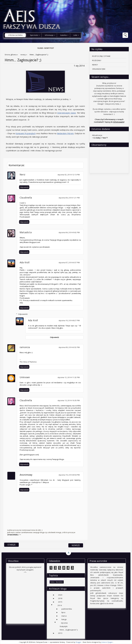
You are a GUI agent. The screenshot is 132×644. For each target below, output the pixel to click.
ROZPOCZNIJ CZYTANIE (101, 56)
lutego (64, 619)
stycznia (64, 623)
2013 (60, 633)
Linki (75, 35)
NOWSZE (76, 545)
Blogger (79, 642)
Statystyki (64, 626)
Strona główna (15, 35)
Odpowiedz (24, 187)
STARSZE (11, 545)
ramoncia (25, 347)
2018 (60, 598)
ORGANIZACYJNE (99, 69)
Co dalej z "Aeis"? (101, 138)
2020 (60, 595)
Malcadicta (26, 232)
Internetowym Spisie (67, 113)
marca (64, 616)
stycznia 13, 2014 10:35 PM (69, 400)
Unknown (25, 377)
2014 (60, 605)
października (67, 609)
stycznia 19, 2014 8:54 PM (69, 475)
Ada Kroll (25, 262)
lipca (63, 612)
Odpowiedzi (23, 314)
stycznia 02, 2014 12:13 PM (69, 175)
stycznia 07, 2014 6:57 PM (69, 262)
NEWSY (95, 65)
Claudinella (26, 198)
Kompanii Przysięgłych (26, 133)
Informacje (49, 35)
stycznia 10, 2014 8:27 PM (69, 320)
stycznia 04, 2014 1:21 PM (69, 198)
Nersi (22, 174)
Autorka (63, 35)
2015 (60, 602)
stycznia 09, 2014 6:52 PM (69, 347)
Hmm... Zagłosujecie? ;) (23, 60)
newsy (23, 55)
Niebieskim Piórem (65, 133)
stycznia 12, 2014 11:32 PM (69, 377)
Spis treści (34, 35)
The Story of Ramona (28, 362)
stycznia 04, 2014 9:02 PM (69, 232)
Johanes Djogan (107, 642)
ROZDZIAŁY (97, 60)
